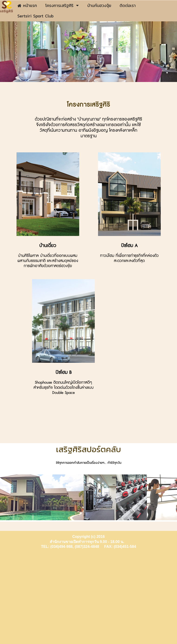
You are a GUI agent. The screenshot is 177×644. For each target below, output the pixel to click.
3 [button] (95, 75)
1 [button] (82, 75)
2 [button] (88, 75)
